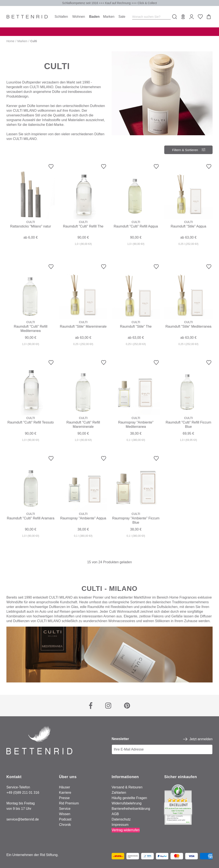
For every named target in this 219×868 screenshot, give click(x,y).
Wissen (65, 814)
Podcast (65, 819)
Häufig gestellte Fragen (129, 798)
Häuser (65, 787)
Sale (122, 17)
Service (65, 809)
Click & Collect (147, 3)
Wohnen (79, 17)
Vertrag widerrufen (126, 830)
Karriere (65, 793)
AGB (115, 814)
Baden (94, 17)
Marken (109, 17)
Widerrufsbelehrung (127, 803)
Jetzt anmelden (201, 739)
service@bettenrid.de (23, 819)
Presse (64, 798)
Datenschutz (121, 819)
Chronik (65, 825)
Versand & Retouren (127, 787)
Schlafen (61, 17)
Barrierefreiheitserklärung (131, 809)
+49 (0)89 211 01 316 (23, 793)
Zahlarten (119, 793)
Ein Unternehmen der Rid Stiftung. (33, 855)
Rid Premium (69, 803)
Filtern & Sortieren (185, 149)
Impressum (120, 825)
